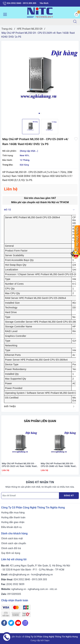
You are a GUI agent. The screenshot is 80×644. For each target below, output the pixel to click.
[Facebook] (4, 623)
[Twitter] (11, 623)
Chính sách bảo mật (12, 538)
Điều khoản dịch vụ (11, 527)
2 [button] (41, 113)
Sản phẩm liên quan (40, 421)
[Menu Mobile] (4, 14)
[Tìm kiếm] (75, 22)
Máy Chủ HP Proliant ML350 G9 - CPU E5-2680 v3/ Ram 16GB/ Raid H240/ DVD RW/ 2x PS (58, 465)
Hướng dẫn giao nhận (13, 522)
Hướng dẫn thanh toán (13, 517)
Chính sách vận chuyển (14, 543)
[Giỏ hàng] (77, 14)
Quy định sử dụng (11, 553)
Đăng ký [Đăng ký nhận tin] (69, 495)
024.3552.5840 (22, 579)
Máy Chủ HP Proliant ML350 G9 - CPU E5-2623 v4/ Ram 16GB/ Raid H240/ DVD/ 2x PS (19, 465)
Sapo (47, 640)
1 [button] (39, 113)
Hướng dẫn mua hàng (13, 513)
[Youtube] (18, 623)
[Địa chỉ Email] (30, 496)
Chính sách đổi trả (11, 548)
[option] (40, 79)
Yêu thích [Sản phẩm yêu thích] (44, 3)
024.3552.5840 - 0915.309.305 (20, 3)
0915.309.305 (39, 579)
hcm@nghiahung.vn (42, 575)
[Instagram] (25, 623)
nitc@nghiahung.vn (19, 575)
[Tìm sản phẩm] (35, 22)
